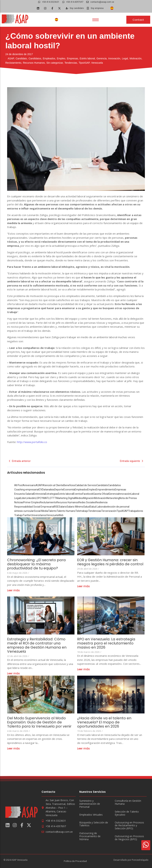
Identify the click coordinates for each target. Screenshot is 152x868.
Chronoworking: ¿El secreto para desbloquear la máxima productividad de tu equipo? (36, 564)
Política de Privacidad (75, 861)
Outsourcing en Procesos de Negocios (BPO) (129, 838)
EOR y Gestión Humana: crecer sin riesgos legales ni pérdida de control (111, 562)
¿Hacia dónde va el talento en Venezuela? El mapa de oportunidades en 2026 (104, 722)
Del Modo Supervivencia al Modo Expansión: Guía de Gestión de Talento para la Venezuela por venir (40, 722)
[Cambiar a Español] (112, 8)
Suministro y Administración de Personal (90, 804)
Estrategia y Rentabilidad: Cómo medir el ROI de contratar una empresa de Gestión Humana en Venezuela (37, 645)
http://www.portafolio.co (32, 442)
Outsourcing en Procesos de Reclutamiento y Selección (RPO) (129, 826)
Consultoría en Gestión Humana (128, 802)
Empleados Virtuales (91, 815)
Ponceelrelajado (140, 860)
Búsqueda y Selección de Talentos (94, 824)
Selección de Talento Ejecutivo (127, 813)
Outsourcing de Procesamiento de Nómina (90, 836)
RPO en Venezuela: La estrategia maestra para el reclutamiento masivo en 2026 (106, 643)
